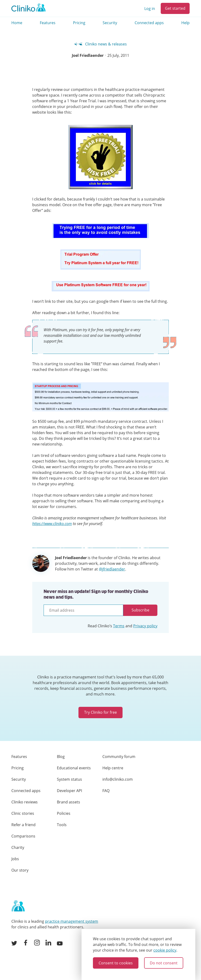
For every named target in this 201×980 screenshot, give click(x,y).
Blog (61, 757)
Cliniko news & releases (101, 44)
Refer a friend (23, 825)
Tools (62, 825)
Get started (175, 8)
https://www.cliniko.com (52, 524)
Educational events (74, 768)
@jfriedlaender (112, 569)
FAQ (106, 791)
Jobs (15, 859)
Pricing (79, 23)
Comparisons (23, 836)
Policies (64, 813)
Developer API (69, 791)
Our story (20, 870)
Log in (150, 9)
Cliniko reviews (25, 802)
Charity (18, 847)
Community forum (119, 757)
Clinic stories (23, 813)
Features (48, 23)
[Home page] (18, 906)
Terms (119, 626)
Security (110, 23)
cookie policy (165, 950)
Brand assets (69, 802)
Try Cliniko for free (100, 712)
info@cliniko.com (118, 779)
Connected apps (149, 23)
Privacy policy (145, 626)
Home (17, 23)
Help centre (113, 768)
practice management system (72, 921)
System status (69, 779)
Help (185, 23)
